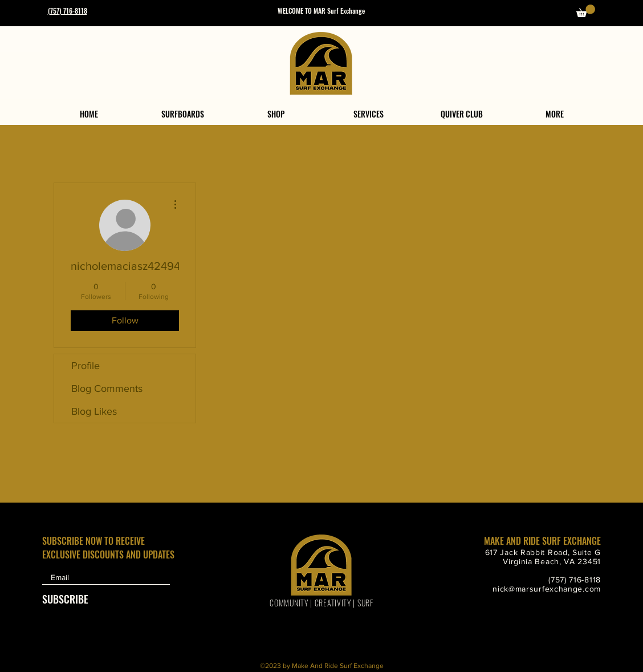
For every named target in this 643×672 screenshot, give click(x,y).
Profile (86, 366)
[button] (586, 11)
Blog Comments (107, 388)
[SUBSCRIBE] (70, 599)
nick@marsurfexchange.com (547, 589)
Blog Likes (94, 411)
